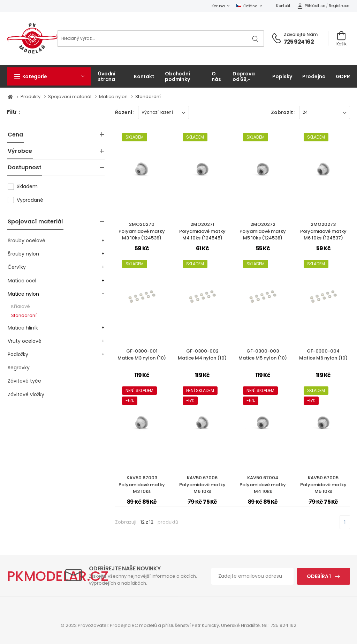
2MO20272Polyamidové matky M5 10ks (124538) (263, 231)
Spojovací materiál (70, 97)
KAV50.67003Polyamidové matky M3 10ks (142, 484)
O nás (216, 76)
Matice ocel (22, 281)
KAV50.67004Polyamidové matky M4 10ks (263, 484)
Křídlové (21, 306)
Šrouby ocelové (26, 240)
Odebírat (319, 576)
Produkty (31, 97)
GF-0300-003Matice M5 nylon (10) (263, 354)
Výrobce (20, 151)
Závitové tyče (24, 381)
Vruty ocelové (25, 341)
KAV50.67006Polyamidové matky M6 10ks (202, 484)
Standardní (148, 97)
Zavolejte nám (301, 34)
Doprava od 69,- (244, 76)
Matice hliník (23, 328)
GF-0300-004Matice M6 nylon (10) (323, 354)
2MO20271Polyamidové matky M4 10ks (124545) (202, 231)
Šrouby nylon (23, 254)
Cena (15, 135)
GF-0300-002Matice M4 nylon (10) (202, 354)
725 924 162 (299, 42)
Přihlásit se (311, 6)
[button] (49, 76)
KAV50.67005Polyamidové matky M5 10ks (323, 484)
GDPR (343, 76)
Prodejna (314, 76)
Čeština (247, 6)
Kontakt (283, 6)
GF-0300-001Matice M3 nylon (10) (142, 354)
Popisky (282, 76)
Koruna (218, 6)
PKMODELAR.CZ (58, 576)
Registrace (339, 6)
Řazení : (125, 112)
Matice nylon (114, 97)
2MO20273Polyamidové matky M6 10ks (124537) (323, 231)
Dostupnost (25, 167)
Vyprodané (30, 200)
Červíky (17, 267)
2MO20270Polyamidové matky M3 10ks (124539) (142, 231)
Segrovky (19, 368)
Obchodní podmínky (177, 76)
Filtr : (13, 112)
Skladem (27, 186)
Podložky (18, 354)
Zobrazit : (283, 112)
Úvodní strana (107, 76)
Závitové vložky (26, 394)
